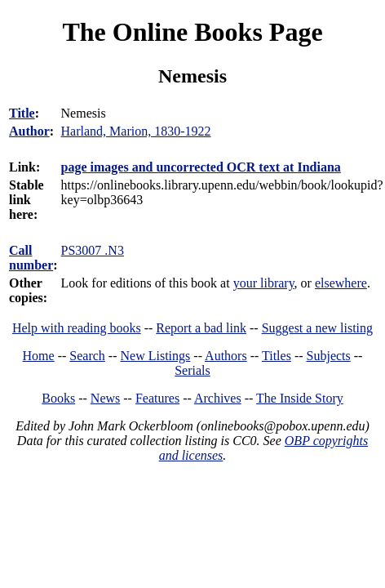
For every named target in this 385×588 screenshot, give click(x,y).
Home (39, 356)
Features (157, 398)
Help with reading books (77, 328)
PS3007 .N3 (93, 250)
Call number (31, 258)
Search (87, 356)
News (105, 398)
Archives (218, 398)
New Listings (156, 356)
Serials (192, 370)
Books (58, 398)
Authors (226, 356)
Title (22, 113)
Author (29, 131)
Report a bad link (201, 328)
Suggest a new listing (317, 328)
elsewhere (341, 283)
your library (264, 283)
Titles (277, 356)
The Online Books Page (192, 32)
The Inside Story (300, 398)
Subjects (329, 356)
